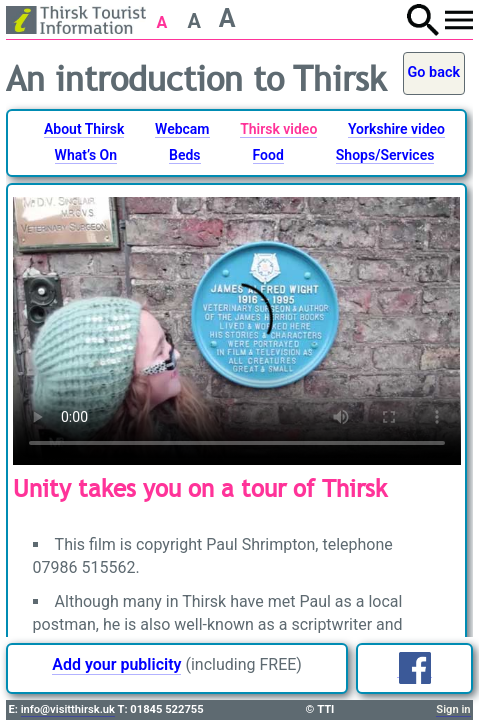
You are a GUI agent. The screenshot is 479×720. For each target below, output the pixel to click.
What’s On (86, 155)
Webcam (182, 129)
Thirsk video (278, 129)
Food (268, 155)
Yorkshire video (396, 129)
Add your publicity (116, 664)
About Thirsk (84, 129)
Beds (185, 155)
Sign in (453, 709)
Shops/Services (385, 155)
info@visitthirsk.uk (68, 709)
